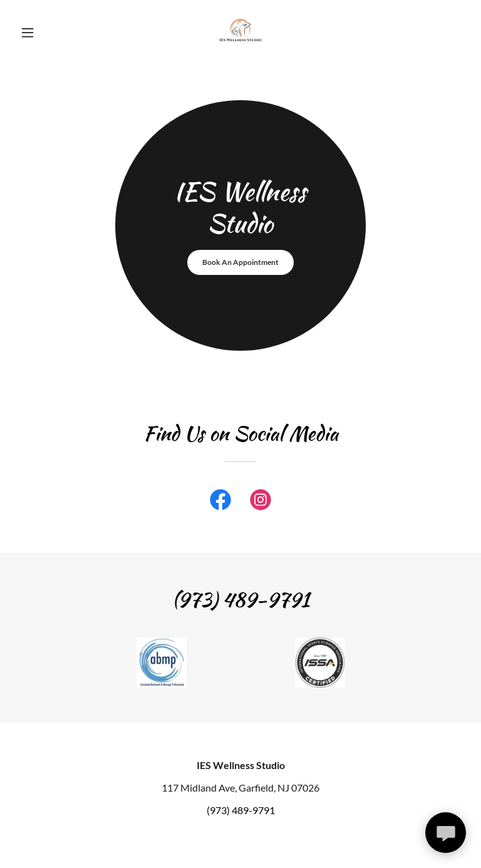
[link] (240, 33)
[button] (49, 33)
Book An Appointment (240, 262)
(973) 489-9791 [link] (241, 810)
